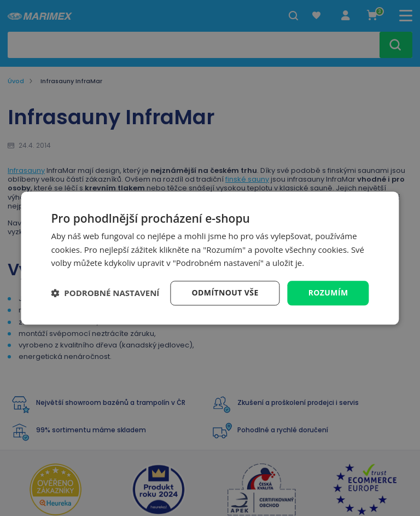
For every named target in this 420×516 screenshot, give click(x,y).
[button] (105, 293)
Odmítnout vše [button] (225, 292)
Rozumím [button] (328, 292)
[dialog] (210, 258)
